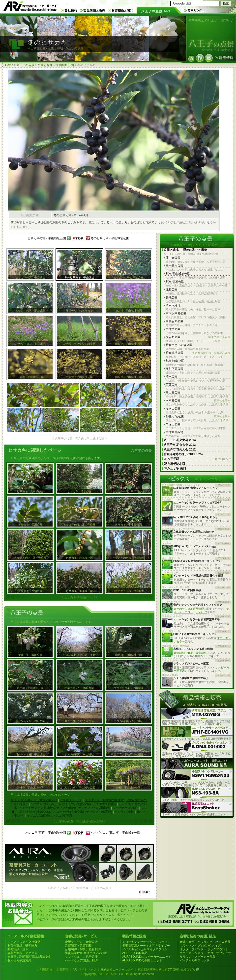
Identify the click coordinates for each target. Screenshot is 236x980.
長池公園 (172, 297)
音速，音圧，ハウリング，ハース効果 (205, 942)
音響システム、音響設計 (81, 942)
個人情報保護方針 (19, 960)
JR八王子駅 (197, 459)
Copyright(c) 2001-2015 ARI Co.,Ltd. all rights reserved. (118, 974)
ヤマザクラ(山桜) (71, 800)
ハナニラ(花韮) (62, 816)
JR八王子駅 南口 (175, 468)
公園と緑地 (45, 65)
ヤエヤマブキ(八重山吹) (94, 808)
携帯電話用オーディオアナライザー (146, 946)
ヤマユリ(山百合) (38, 816)
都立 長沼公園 (175, 282)
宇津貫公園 (173, 329)
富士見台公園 (175, 266)
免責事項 (62, 970)
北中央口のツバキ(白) (45, 804)
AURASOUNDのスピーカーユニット (147, 957)
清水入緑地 (173, 305)
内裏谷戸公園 (175, 321)
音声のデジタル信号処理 (189, 609)
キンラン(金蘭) (124, 812)
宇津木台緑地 (175, 432)
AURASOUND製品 (135, 953)
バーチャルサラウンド (195, 960)
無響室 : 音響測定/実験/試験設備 (29, 957)
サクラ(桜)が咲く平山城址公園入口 (34, 800)
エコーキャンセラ (192, 953)
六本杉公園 (198, 401)
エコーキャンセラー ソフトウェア (145, 942)
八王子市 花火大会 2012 (180, 450)
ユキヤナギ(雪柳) (105, 804)
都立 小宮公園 (198, 416)
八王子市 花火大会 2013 (180, 445)
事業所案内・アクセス (22, 953)
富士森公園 (173, 393)
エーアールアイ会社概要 (24, 942)
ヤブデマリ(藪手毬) (99, 812)
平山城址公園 (65, 65)
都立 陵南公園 (175, 361)
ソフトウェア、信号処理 (81, 957)
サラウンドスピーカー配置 (198, 957)
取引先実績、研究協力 (22, 946)
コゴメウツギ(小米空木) (34, 812)
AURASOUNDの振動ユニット (142, 960)
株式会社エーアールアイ (117, 970)
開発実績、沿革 (18, 949)
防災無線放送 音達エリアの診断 (86, 953)
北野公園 (172, 290)
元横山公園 (173, 408)
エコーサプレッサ (219, 953)
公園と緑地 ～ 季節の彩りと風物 (185, 250)
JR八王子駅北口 (174, 464)
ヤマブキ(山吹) (66, 808)
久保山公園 (173, 424)
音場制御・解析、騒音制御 (190, 653)
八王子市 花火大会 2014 (180, 440)
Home (9, 65)
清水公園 (172, 377)
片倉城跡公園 (198, 353)
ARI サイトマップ (84, 970)
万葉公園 (172, 385)
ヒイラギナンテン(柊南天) (36, 808)
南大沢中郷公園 (176, 313)
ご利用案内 (44, 970)
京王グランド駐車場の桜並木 (104, 800)
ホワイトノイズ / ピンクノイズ (200, 946)
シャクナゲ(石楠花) (125, 808)
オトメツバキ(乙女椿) (77, 804)
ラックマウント (218, 949)
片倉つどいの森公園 (179, 345)
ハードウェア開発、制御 (81, 960)
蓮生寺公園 (173, 258)
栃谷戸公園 (198, 337)
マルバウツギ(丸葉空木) (68, 812)
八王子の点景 (26, 65)
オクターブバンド (192, 949)
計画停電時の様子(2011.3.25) (183, 454)
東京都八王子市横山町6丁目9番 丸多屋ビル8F (168, 970)
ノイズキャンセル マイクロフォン (145, 949)
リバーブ (202, 612)
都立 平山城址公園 (178, 274)
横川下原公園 (175, 369)
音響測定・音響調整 (78, 946)
